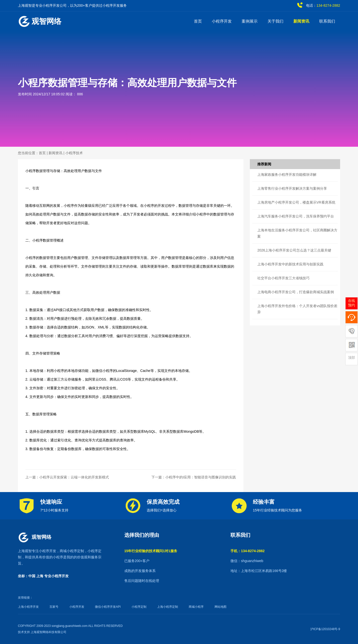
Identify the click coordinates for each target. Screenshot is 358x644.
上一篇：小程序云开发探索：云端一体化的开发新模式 (67, 477)
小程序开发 (222, 21)
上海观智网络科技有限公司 (48, 632)
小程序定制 (139, 607)
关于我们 (275, 21)
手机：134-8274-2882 (247, 551)
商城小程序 (196, 607)
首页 (198, 21)
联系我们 (327, 21)
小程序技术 (74, 153)
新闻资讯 (301, 21)
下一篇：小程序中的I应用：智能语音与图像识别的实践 (194, 477)
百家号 (54, 607)
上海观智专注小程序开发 (37, 551)
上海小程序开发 (28, 607)
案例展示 (250, 21)
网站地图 (221, 607)
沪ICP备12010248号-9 (325, 629)
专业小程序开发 (56, 576)
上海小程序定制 (168, 607)
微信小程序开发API (108, 607)
